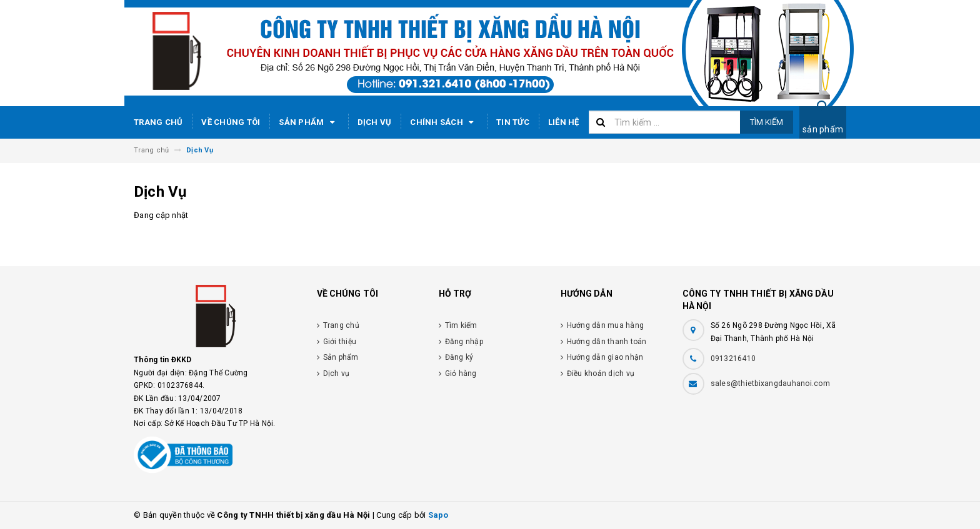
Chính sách (444, 122)
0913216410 (733, 358)
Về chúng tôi (231, 122)
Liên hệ (564, 122)
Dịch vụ (375, 122)
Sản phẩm (308, 122)
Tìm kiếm (767, 122)
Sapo (438, 515)
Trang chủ (158, 122)
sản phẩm (823, 129)
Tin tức (513, 122)
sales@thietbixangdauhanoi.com (770, 383)
